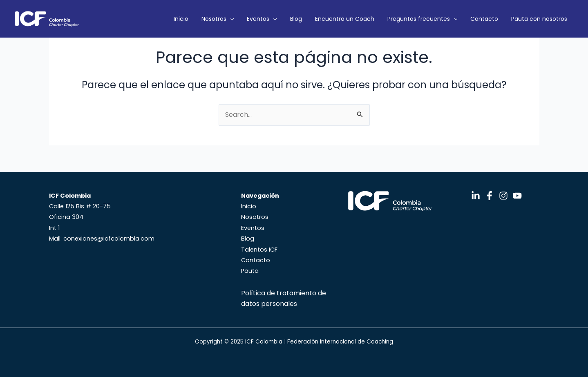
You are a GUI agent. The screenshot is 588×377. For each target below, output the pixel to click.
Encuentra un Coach (368, 19)
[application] (273, 19)
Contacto (494, 19)
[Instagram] (503, 196)
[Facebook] (490, 196)
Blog (325, 19)
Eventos (298, 19)
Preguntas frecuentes (439, 19)
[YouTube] (517, 196)
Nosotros (260, 19)
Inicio (230, 19)
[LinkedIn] (476, 196)
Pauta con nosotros (542, 19)
